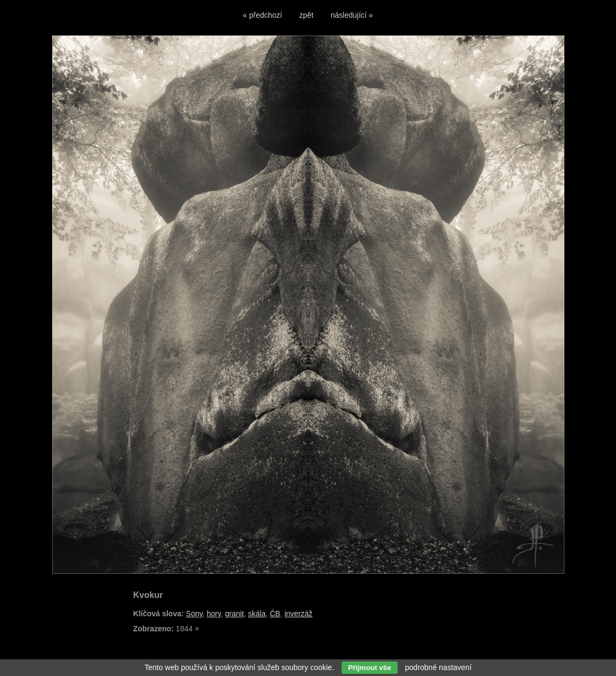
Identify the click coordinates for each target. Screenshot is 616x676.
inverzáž (299, 614)
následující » (352, 15)
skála (257, 614)
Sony (194, 614)
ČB (275, 614)
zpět (306, 15)
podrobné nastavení (438, 667)
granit (234, 614)
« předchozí (262, 15)
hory (214, 614)
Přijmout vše (370, 668)
